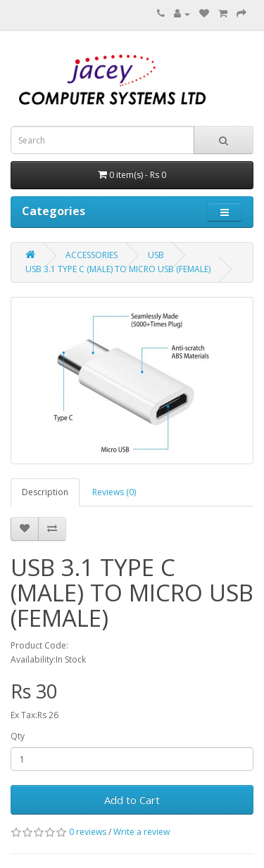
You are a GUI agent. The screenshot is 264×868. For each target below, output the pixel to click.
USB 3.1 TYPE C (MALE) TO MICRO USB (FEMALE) (118, 269)
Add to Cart (132, 800)
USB (156, 255)
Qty (18, 736)
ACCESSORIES (92, 255)
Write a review (142, 832)
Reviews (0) (114, 492)
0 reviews (88, 832)
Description (45, 492)
